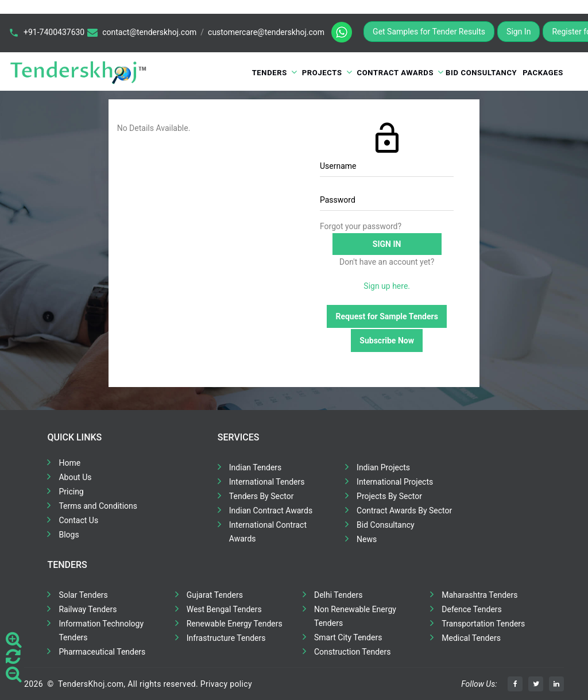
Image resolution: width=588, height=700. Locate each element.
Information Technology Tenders (101, 631)
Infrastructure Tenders (226, 638)
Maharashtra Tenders (479, 595)
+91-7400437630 (54, 32)
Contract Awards (396, 73)
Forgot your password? (361, 226)
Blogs (69, 535)
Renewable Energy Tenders (235, 624)
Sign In (519, 32)
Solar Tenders (83, 595)
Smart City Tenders (348, 637)
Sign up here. (387, 286)
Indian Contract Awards (271, 511)
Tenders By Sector (262, 496)
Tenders (270, 73)
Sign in (387, 244)
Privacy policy (226, 684)
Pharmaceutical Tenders (102, 652)
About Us (75, 477)
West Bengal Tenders (224, 609)
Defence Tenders (472, 609)
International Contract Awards (268, 532)
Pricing (71, 492)
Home (69, 463)
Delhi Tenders (338, 595)
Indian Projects (383, 467)
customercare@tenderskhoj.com (266, 32)
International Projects (395, 482)
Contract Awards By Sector (404, 511)
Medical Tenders (471, 638)
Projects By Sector (389, 496)
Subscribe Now (387, 341)
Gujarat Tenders (215, 595)
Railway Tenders (88, 609)
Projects (322, 73)
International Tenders (267, 482)
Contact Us (78, 520)
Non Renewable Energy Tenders (355, 616)
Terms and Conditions (98, 506)
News (367, 539)
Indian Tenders (256, 467)
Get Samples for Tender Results (429, 32)
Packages (543, 73)
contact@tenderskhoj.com (149, 32)
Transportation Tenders (483, 624)
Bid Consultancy (481, 73)
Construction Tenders (352, 652)
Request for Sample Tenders (386, 316)
